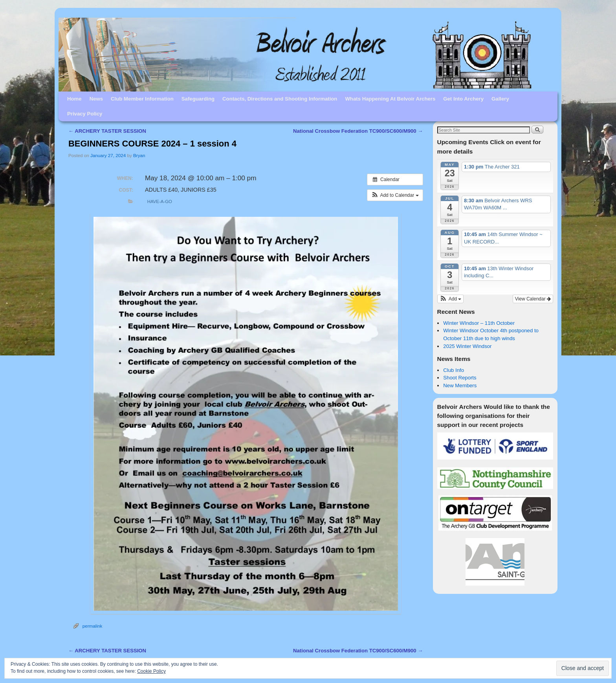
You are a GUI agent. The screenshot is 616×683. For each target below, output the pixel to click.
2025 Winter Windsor (467, 346)
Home (74, 99)
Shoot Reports (460, 378)
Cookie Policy (151, 671)
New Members (460, 385)
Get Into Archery (463, 99)
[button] (395, 195)
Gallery (500, 99)
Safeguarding (198, 99)
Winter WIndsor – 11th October (479, 323)
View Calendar (533, 299)
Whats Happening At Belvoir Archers (390, 99)
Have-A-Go (160, 201)
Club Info (454, 370)
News (96, 99)
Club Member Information (142, 99)
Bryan (139, 155)
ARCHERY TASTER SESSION (107, 131)
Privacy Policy (85, 114)
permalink (93, 626)
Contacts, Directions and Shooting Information (280, 99)
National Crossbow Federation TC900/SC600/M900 (358, 131)
